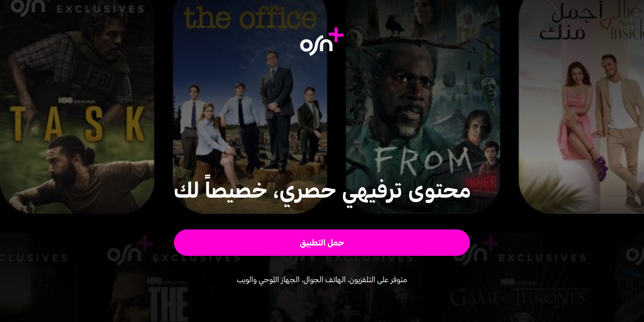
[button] (322, 243)
